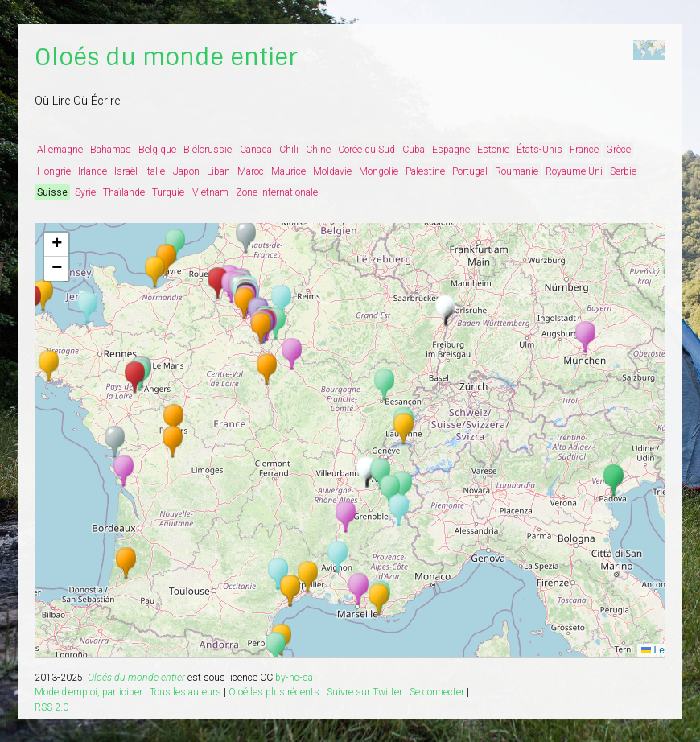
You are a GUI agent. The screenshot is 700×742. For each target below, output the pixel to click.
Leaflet (662, 650)
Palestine (425, 171)
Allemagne (60, 150)
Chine (318, 150)
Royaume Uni (574, 171)
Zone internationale (277, 192)
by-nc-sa (294, 678)
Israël (126, 171)
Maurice (288, 171)
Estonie (493, 150)
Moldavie (332, 171)
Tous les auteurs (185, 692)
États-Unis (539, 150)
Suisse (52, 192)
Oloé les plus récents (274, 692)
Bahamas (111, 150)
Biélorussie (208, 150)
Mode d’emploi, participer (89, 692)
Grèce (618, 150)
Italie (155, 171)
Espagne (451, 150)
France (584, 150)
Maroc (251, 171)
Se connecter (437, 692)
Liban (218, 171)
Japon (186, 171)
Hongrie (54, 171)
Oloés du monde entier (166, 57)
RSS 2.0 (51, 707)
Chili (289, 150)
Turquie (168, 192)
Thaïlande (124, 192)
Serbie (623, 171)
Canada (256, 150)
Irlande (93, 171)
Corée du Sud (366, 150)
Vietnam (210, 192)
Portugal (470, 171)
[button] (358, 589)
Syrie (85, 192)
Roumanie (517, 171)
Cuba (414, 150)
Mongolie (379, 171)
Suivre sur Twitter (364, 692)
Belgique (157, 150)
